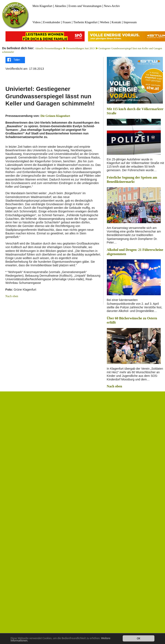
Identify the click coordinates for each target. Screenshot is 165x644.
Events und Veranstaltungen (85, 6)
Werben (105, 22)
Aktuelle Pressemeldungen (49, 48)
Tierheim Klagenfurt (85, 22)
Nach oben (12, 296)
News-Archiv (112, 6)
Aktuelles (60, 6)
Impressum (130, 22)
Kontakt (116, 22)
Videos (37, 22)
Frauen (67, 22)
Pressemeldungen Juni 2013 (80, 48)
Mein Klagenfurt (43, 6)
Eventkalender (52, 22)
